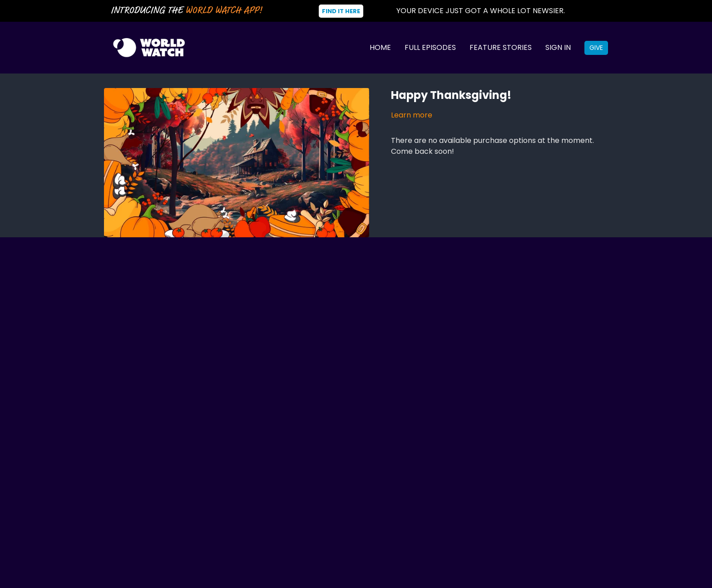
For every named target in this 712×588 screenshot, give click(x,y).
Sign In (558, 47)
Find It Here (341, 11)
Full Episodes (430, 47)
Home (380, 47)
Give (596, 48)
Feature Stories (501, 47)
